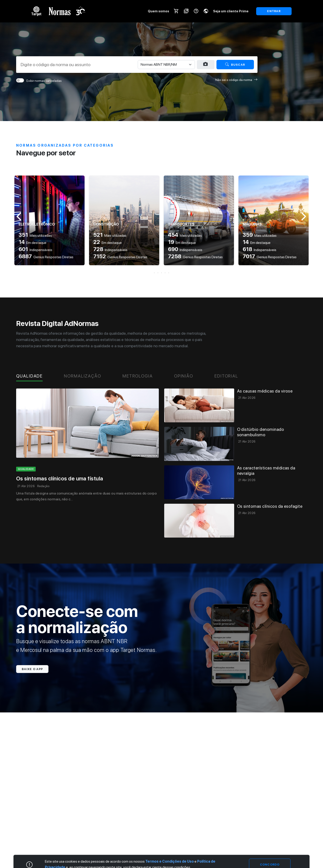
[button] (161, 273)
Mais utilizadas (35, 235)
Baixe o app (32, 669)
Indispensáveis (35, 250)
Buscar (235, 64)
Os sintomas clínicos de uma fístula (60, 478)
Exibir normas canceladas (44, 81)
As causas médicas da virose (265, 391)
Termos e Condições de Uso (170, 862)
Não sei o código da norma (236, 80)
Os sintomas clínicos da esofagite (270, 506)
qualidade (26, 469)
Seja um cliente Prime (231, 11)
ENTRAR (274, 11)
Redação (43, 486)
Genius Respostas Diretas (46, 257)
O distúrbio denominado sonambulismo (261, 432)
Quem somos (158, 11)
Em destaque (33, 243)
